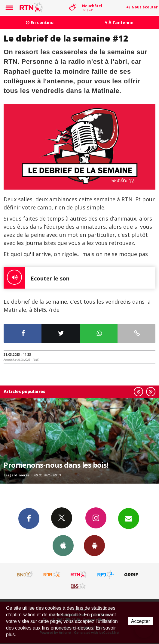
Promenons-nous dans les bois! (56, 465)
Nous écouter (145, 7)
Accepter (141, 621)
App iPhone (63, 545)
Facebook (29, 518)
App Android (94, 545)
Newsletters (129, 518)
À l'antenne (119, 22)
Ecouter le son (37, 278)
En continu (40, 22)
